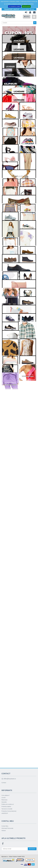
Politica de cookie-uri (8, 804)
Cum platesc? (6, 795)
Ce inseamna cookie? (15, 6)
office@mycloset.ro (9, 779)
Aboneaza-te (32, 849)
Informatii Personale (7, 828)
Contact (4, 783)
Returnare (4, 800)
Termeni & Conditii (7, 809)
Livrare (4, 798)
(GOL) (27, 17)
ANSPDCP (5, 813)
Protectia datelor (6, 807)
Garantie (4, 802)
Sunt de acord (26, 6)
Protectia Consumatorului (9, 811)
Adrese (4, 831)
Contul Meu (5, 826)
